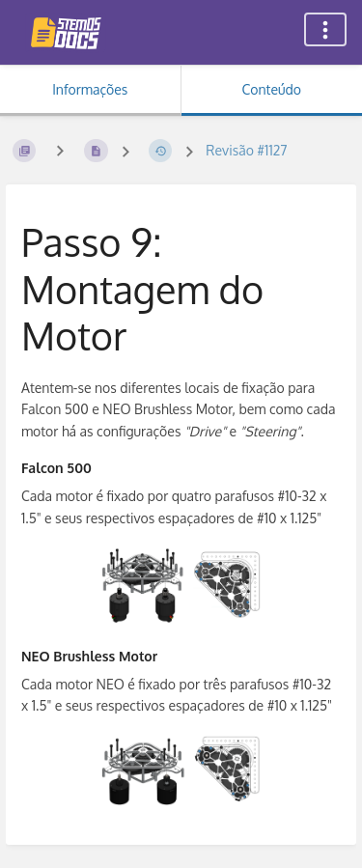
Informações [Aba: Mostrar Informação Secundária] (90, 89)
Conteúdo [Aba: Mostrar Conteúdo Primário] (272, 89)
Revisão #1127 (246, 150)
